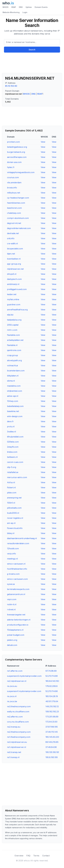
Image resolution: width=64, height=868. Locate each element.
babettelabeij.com (15, 406)
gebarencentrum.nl (16, 594)
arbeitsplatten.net (15, 340)
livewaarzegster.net (16, 615)
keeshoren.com (14, 208)
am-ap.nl (11, 523)
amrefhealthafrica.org (17, 310)
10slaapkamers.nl (15, 630)
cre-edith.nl (12, 244)
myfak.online (13, 299)
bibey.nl (11, 533)
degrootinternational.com (19, 228)
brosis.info (12, 188)
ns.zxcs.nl (12, 696)
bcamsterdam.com (16, 371)
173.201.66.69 (52, 717)
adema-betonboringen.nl (19, 620)
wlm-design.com (15, 416)
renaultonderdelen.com (18, 543)
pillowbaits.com (14, 508)
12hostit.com (13, 548)
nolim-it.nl (12, 604)
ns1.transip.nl (13, 757)
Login (25, 12)
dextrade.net (13, 233)
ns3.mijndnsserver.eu (17, 742)
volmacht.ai (12, 365)
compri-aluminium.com (18, 218)
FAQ (28, 856)
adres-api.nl (13, 396)
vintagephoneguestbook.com (21, 172)
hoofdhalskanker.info (17, 569)
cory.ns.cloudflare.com (18, 722)
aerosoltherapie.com (17, 157)
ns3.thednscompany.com (19, 706)
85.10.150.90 (11, 86)
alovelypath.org (14, 360)
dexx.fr (10, 421)
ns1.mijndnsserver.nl (17, 747)
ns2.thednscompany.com (19, 732)
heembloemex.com (16, 203)
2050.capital (13, 325)
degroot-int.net (14, 223)
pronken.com (13, 142)
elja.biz (10, 315)
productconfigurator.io (18, 625)
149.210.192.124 (53, 706)
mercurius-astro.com (17, 477)
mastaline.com (14, 386)
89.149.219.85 (52, 742)
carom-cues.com (15, 462)
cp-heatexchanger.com (18, 198)
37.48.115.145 (52, 732)
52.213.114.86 (52, 676)
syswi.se (11, 584)
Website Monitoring (11, 12)
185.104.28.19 (52, 696)
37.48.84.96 (51, 747)
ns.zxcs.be (12, 701)
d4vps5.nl (12, 274)
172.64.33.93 (51, 722)
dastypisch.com (14, 279)
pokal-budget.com (16, 635)
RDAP (14, 7)
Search (32, 50)
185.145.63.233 (52, 737)
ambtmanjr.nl (13, 284)
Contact (46, 856)
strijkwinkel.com (15, 391)
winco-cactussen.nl (16, 564)
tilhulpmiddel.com (15, 437)
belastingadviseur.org (17, 147)
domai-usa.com (14, 162)
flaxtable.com (13, 335)
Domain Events (41, 7)
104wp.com (13, 401)
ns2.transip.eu (14, 727)
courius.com (13, 177)
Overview (19, 856)
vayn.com (12, 599)
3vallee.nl (11, 432)
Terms (36, 856)
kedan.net (12, 294)
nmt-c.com (12, 330)
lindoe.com (12, 452)
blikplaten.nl (13, 376)
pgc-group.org (14, 264)
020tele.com (13, 442)
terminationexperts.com (18, 589)
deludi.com (12, 645)
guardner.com (14, 305)
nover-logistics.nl (15, 518)
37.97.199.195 (52, 727)
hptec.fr (11, 167)
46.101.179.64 (52, 701)
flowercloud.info (15, 528)
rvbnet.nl (11, 609)
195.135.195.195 (52, 752)
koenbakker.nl (14, 259)
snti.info (11, 238)
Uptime (29, 7)
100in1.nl (11, 503)
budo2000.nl (13, 513)
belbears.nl (12, 457)
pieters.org (12, 640)
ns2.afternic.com (15, 717)
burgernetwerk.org (16, 152)
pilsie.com (12, 493)
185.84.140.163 (52, 681)
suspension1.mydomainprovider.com (24, 691)
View (43, 142)
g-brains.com (13, 574)
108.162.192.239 (53, 712)
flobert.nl (11, 487)
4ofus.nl (11, 482)
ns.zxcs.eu (12, 686)
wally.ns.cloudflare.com (18, 712)
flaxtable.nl (12, 345)
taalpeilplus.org (14, 320)
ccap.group (12, 355)
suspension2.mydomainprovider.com (24, 676)
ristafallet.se (13, 472)
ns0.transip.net (14, 752)
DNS (21, 7)
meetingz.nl (12, 559)
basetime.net (13, 411)
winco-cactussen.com (17, 579)
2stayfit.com (13, 447)
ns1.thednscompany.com (19, 737)
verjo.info (11, 554)
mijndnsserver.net (15, 269)
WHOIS (5, 7)
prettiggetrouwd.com (17, 289)
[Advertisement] (32, 64)
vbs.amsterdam (14, 183)
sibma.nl (11, 381)
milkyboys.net (14, 193)
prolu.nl (11, 426)
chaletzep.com (14, 213)
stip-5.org (12, 467)
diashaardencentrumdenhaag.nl (22, 538)
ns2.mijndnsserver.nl (17, 681)
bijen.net (11, 254)
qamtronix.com (14, 350)
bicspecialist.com (15, 249)
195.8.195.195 (52, 757)
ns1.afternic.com (15, 671)
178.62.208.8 (52, 686)
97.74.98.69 (51, 671)
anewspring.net (14, 498)
